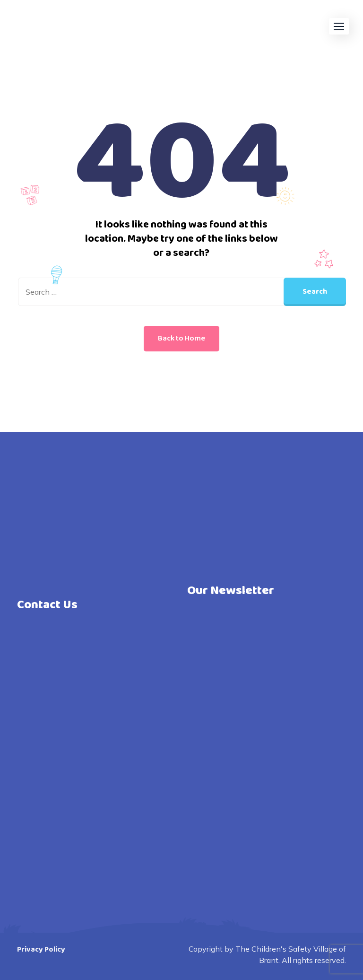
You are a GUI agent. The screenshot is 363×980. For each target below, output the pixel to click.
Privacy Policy (41, 949)
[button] (339, 26)
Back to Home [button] (181, 338)
